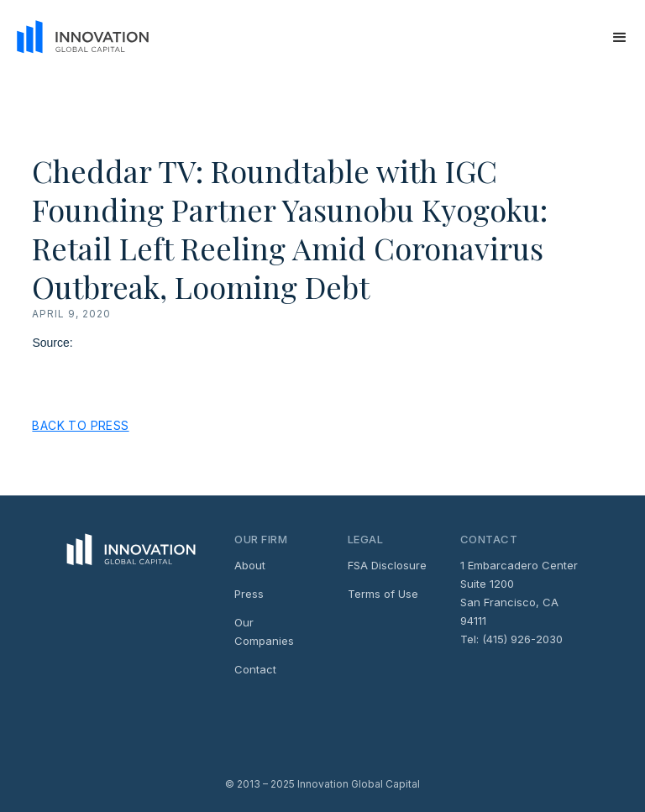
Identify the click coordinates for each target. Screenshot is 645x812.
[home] (77, 38)
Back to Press (80, 425)
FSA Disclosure (387, 565)
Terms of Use (383, 594)
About (250, 565)
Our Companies (264, 631)
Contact (255, 669)
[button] (620, 38)
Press (249, 594)
